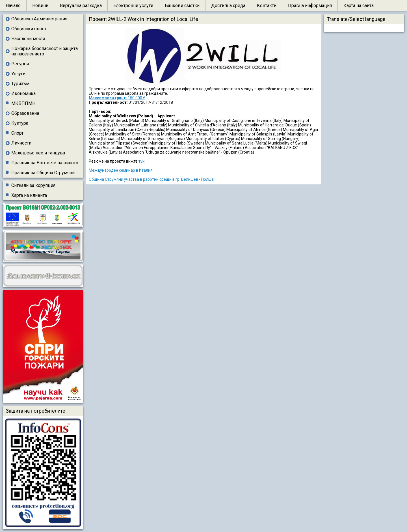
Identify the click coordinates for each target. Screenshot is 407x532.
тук (141, 161)
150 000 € (117, 98)
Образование (25, 113)
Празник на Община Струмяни (43, 173)
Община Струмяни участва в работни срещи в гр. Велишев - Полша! (152, 179)
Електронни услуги (133, 6)
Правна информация (310, 6)
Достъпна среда (228, 6)
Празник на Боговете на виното (45, 163)
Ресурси (20, 64)
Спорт (17, 133)
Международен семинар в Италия (121, 170)
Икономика (23, 93)
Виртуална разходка (81, 6)
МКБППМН (23, 103)
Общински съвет (29, 29)
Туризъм (20, 84)
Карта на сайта (359, 6)
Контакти (267, 6)
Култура (20, 123)
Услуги (18, 74)
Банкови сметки (182, 6)
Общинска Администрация (39, 19)
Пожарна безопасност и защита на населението (45, 51)
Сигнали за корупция (33, 185)
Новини (40, 6)
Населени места (28, 39)
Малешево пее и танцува (38, 153)
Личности (21, 143)
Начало (13, 6)
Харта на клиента (29, 195)
